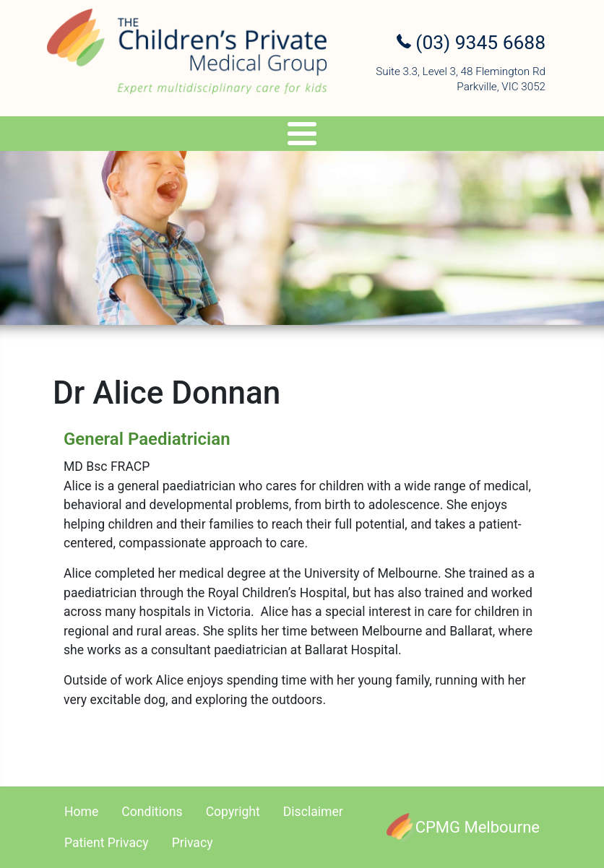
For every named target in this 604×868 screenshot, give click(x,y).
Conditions (152, 812)
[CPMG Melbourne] (463, 827)
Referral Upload (525, 136)
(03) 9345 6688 (471, 43)
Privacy (193, 843)
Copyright (233, 812)
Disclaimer (313, 812)
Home (81, 812)
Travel (321, 136)
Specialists (58, 136)
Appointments (409, 136)
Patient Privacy (107, 843)
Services (157, 136)
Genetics (248, 136)
